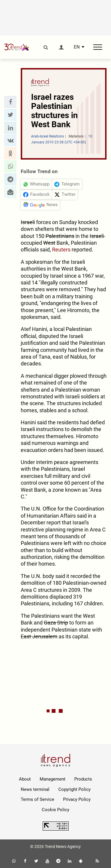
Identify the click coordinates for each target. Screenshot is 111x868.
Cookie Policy (55, 810)
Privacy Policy (77, 799)
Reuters (61, 250)
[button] (10, 102)
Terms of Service (37, 799)
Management (53, 779)
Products (83, 779)
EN (77, 47)
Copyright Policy (74, 789)
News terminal (35, 789)
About (25, 779)
